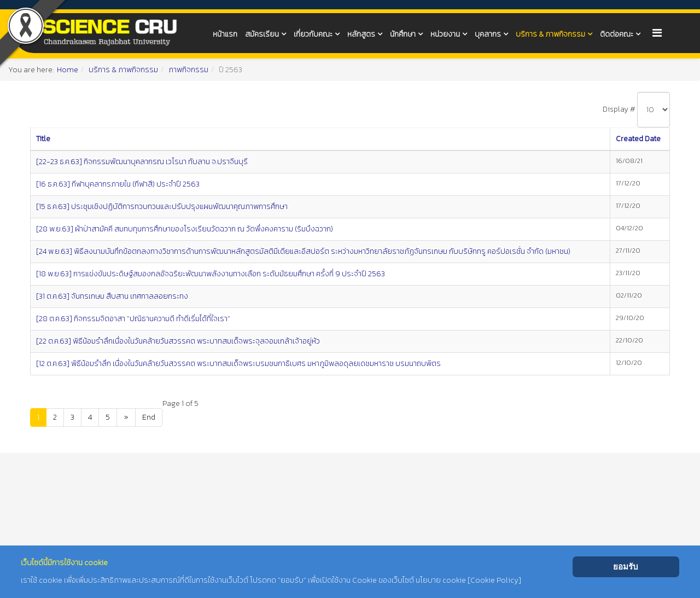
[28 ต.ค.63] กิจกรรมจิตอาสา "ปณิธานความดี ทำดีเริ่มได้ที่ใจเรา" (133, 319)
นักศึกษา (403, 34)
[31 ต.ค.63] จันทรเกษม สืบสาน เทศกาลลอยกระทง (112, 296)
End (149, 417)
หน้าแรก (225, 34)
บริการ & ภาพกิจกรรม (550, 34)
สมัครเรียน (262, 34)
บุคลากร (488, 34)
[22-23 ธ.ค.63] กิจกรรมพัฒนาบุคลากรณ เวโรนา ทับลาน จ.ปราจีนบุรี (142, 162)
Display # (619, 109)
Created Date (638, 139)
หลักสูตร (361, 34)
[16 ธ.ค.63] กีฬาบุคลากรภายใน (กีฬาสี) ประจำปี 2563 (118, 184)
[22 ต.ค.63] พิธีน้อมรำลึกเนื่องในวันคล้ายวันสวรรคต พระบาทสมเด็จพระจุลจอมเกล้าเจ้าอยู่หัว (178, 341)
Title (43, 139)
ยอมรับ (626, 567)
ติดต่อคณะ (617, 34)
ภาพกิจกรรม (188, 70)
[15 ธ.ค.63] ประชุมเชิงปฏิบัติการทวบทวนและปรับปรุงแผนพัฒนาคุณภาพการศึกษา (162, 207)
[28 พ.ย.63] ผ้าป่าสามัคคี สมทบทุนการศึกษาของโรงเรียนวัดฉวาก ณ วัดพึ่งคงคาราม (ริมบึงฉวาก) (185, 229)
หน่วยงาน (445, 34)
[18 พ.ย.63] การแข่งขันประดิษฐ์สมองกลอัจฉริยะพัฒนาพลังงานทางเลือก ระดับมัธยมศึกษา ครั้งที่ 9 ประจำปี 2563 (211, 274)
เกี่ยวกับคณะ (313, 34)
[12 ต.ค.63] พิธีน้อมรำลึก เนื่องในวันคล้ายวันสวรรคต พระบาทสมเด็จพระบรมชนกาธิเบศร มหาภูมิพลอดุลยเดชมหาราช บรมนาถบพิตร (238, 364)
